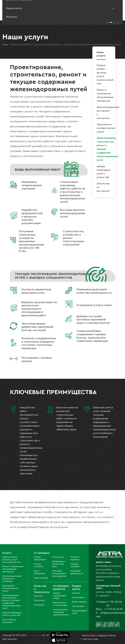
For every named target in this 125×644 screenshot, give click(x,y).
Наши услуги (58, 557)
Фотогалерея (78, 597)
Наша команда (41, 578)
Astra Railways (34, 635)
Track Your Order (90, 639)
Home (5, 45)
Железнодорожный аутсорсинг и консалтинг (12, 579)
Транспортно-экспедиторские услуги (106, 128)
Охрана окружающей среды (59, 596)
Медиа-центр (14, 8)
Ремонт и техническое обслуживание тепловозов (13, 569)
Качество (38, 596)
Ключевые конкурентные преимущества (59, 573)
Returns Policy (89, 636)
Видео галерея (79, 602)
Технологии (39, 600)
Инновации (39, 605)
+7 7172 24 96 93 (113, 609)
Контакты (11, 17)
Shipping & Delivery (107, 636)
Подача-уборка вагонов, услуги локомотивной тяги (11, 560)
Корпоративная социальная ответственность (61, 612)
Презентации (78, 606)
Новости (76, 593)
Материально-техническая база (59, 564)
